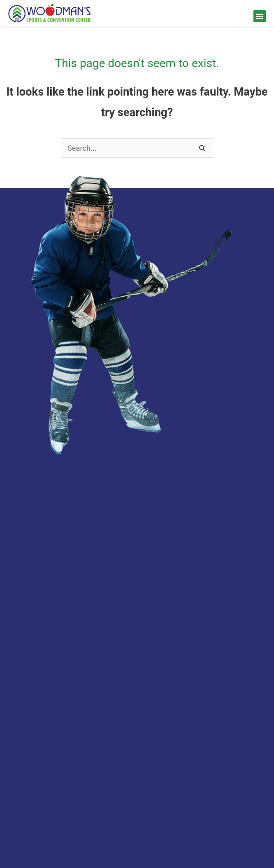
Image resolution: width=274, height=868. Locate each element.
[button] (260, 16)
